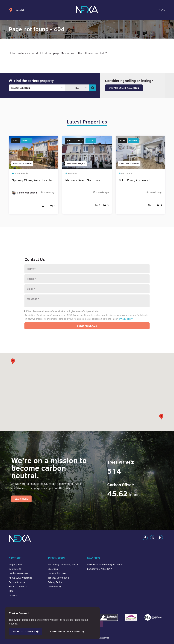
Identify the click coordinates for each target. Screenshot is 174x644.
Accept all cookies (26, 632)
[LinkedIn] (160, 538)
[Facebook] (145, 538)
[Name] (87, 269)
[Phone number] (87, 279)
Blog (11, 591)
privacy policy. (126, 319)
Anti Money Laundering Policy (63, 565)
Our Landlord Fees (57, 573)
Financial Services (18, 587)
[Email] (87, 289)
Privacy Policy (55, 582)
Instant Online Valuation (124, 88)
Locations (53, 569)
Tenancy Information (58, 578)
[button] (161, 417)
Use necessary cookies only (66, 632)
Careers (13, 595)
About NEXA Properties (20, 578)
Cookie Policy (55, 587)
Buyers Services (17, 582)
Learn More (21, 499)
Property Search (17, 565)
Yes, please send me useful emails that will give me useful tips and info (61, 311)
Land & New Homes (18, 573)
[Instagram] (153, 538)
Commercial (15, 569)
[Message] (87, 301)
